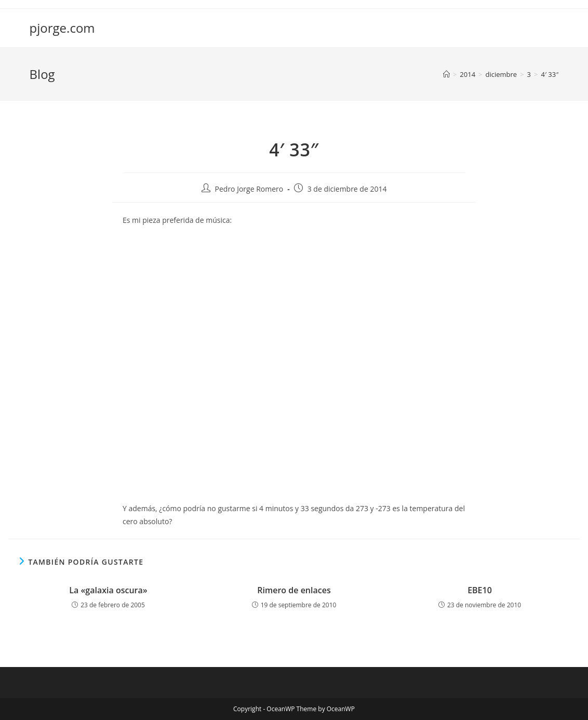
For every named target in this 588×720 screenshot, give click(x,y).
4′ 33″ (550, 74)
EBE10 (480, 590)
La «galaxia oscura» (108, 590)
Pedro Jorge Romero (249, 189)
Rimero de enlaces (294, 590)
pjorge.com (62, 28)
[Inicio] (446, 74)
